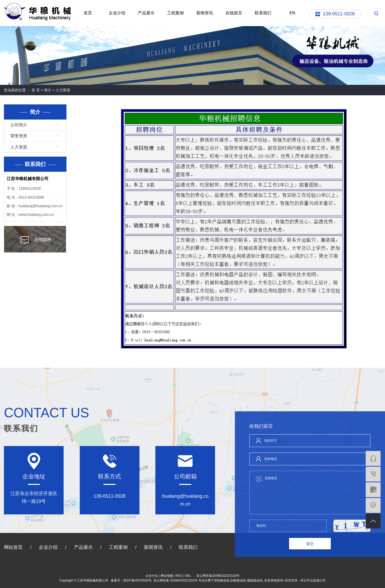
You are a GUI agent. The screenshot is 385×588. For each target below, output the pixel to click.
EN (292, 13)
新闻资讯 (205, 13)
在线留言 (234, 13)
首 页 (36, 90)
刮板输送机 (238, 580)
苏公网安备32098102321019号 (218, 576)
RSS (179, 576)
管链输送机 (222, 580)
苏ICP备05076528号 (137, 580)
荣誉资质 (19, 136)
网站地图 (167, 576)
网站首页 (13, 547)
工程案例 (175, 13)
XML (188, 576)
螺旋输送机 (255, 580)
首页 (88, 13)
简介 (48, 90)
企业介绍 (117, 13)
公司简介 (19, 125)
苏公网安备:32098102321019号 (176, 580)
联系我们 (263, 13)
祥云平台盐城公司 (313, 580)
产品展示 (146, 13)
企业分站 (152, 576)
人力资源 (19, 147)
